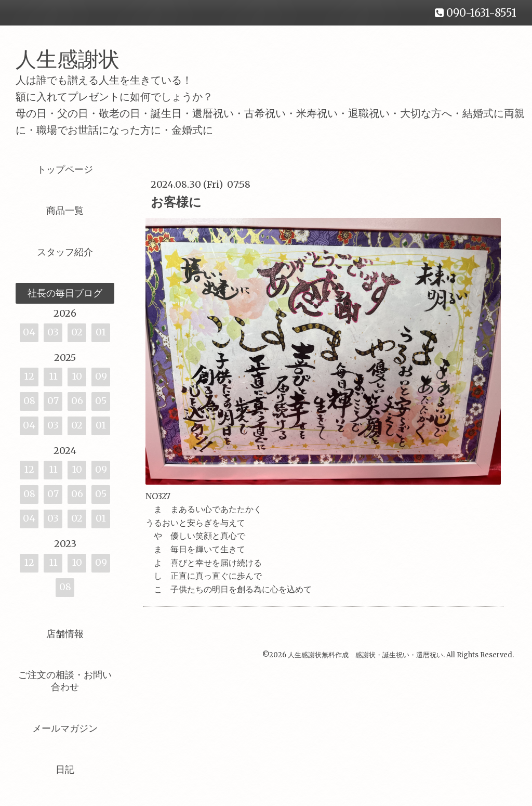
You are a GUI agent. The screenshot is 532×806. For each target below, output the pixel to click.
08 (29, 401)
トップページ (65, 169)
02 (77, 332)
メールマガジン (65, 728)
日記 (65, 769)
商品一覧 (65, 210)
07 (53, 401)
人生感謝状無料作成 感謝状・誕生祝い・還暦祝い (365, 655)
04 (29, 332)
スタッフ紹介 (65, 252)
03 (53, 332)
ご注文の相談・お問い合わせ (65, 681)
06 (77, 401)
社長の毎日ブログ (65, 293)
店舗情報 (65, 634)
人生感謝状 (78, 59)
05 (101, 401)
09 (101, 376)
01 (101, 332)
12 (29, 376)
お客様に (176, 202)
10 (77, 376)
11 (53, 376)
